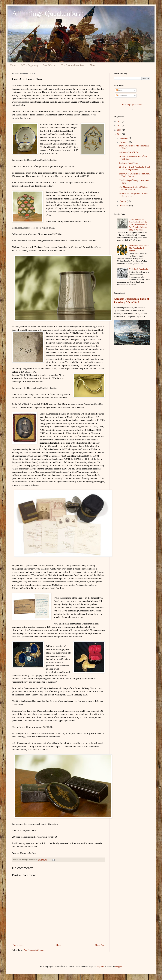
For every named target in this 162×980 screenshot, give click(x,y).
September (124, 206)
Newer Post (18, 945)
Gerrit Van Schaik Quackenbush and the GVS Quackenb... (134, 168)
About (93, 65)
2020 (120, 130)
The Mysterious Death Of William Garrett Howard (134, 188)
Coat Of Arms (50, 65)
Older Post (100, 945)
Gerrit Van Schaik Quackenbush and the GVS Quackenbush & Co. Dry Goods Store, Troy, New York (138, 225)
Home (13, 65)
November (124, 142)
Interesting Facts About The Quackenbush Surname (139, 248)
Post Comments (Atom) (34, 950)
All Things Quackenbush (48, 13)
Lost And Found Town (129, 163)
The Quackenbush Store (73, 65)
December (124, 138)
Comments (121, 96)
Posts (119, 90)
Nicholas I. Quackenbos (139, 269)
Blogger (118, 966)
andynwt (100, 966)
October (123, 201)
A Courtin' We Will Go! (129, 152)
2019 (120, 134)
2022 (120, 122)
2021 (120, 126)
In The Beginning (29, 65)
